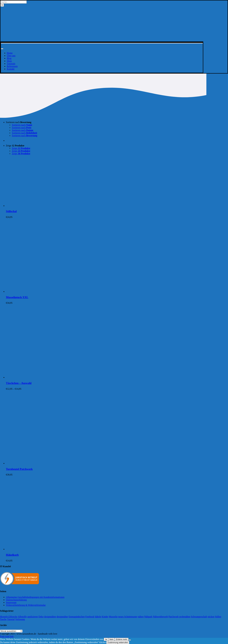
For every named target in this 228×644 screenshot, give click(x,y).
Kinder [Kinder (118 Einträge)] (105, 617)
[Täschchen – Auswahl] (43, 377)
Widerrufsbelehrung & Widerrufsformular (26, 605)
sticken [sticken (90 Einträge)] (211, 617)
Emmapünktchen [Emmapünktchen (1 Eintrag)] (77, 617)
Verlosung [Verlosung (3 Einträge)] (20, 619)
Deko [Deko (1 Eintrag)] (41, 617)
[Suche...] (14, 2)
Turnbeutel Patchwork (19, 469)
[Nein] (130, 640)
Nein (111, 639)
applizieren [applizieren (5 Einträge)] (33, 617)
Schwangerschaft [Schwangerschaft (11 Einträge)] (199, 617)
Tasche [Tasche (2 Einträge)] (3, 619)
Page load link (7, 636)
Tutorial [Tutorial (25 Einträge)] (11, 619)
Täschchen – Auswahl (19, 383)
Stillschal (11, 211)
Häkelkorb (12, 555)
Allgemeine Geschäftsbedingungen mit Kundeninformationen (35, 597)
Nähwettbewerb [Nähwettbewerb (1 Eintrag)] (160, 617)
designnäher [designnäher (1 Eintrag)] (62, 617)
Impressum (11, 602)
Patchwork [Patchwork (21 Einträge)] (174, 617)
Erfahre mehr (122, 639)
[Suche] (2, 5)
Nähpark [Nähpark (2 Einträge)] (148, 617)
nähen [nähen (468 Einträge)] (141, 617)
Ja (106, 639)
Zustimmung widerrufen (118, 642)
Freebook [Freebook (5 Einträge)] (90, 617)
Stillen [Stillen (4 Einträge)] (218, 617)
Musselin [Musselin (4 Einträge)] (113, 617)
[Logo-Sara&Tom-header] (102, 40)
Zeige (15, 146)
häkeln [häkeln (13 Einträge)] (98, 617)
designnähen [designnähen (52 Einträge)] (50, 617)
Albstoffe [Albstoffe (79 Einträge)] (22, 617)
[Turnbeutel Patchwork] (43, 463)
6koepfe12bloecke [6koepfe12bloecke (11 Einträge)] (9, 617)
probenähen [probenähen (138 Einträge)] (185, 617)
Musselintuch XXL (17, 297)
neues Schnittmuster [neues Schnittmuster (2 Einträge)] (128, 617)
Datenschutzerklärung (16, 600)
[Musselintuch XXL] (43, 291)
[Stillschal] (43, 206)
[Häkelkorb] (43, 549)
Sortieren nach (19, 122)
